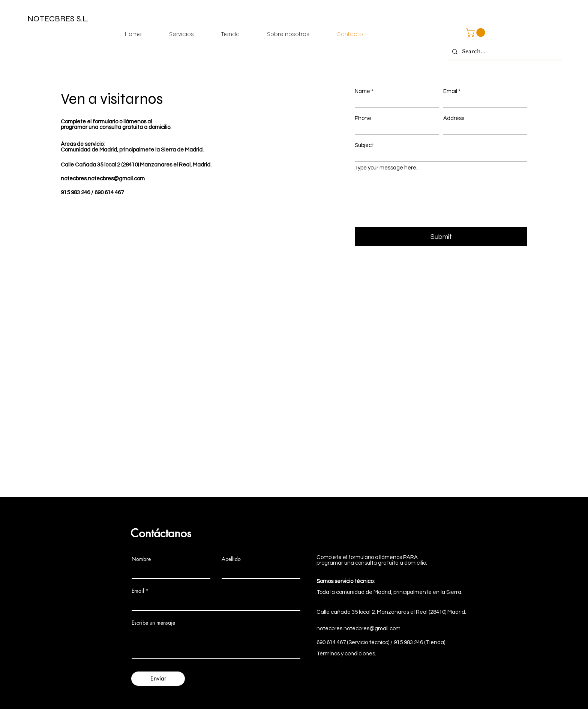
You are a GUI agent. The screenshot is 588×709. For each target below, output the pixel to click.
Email (450, 91)
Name (362, 91)
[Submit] (441, 237)
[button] (476, 32)
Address (454, 118)
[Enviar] (158, 679)
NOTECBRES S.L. (58, 19)
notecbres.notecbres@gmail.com (103, 179)
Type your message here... (387, 168)
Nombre (141, 559)
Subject (364, 145)
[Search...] (504, 52)
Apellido (231, 559)
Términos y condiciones (346, 654)
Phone (363, 118)
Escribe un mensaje (153, 623)
